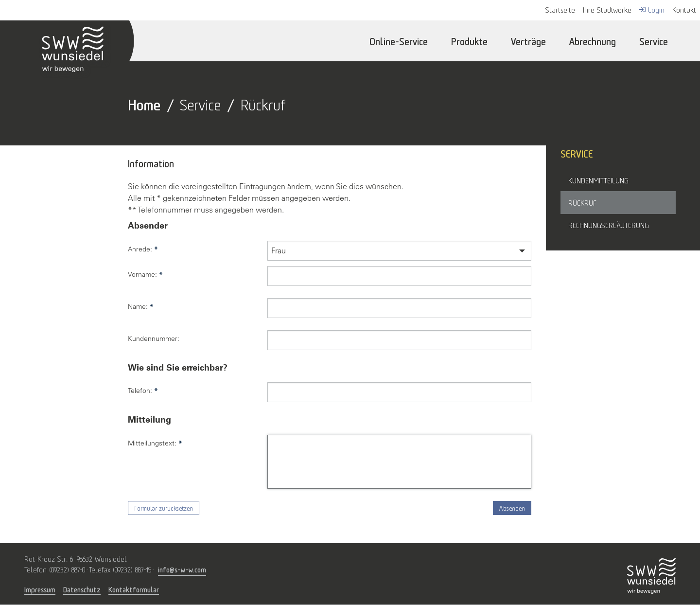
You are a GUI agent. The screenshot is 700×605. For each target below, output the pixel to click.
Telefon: (143, 391)
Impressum (40, 589)
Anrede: (143, 249)
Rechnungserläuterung (609, 225)
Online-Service (399, 41)
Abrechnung (593, 41)
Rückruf (582, 202)
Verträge (528, 41)
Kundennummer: (154, 338)
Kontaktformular (134, 589)
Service (654, 41)
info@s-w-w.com (182, 569)
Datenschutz (82, 589)
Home (144, 103)
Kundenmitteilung (598, 180)
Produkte (469, 41)
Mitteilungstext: (155, 443)
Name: (141, 306)
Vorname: (145, 274)
